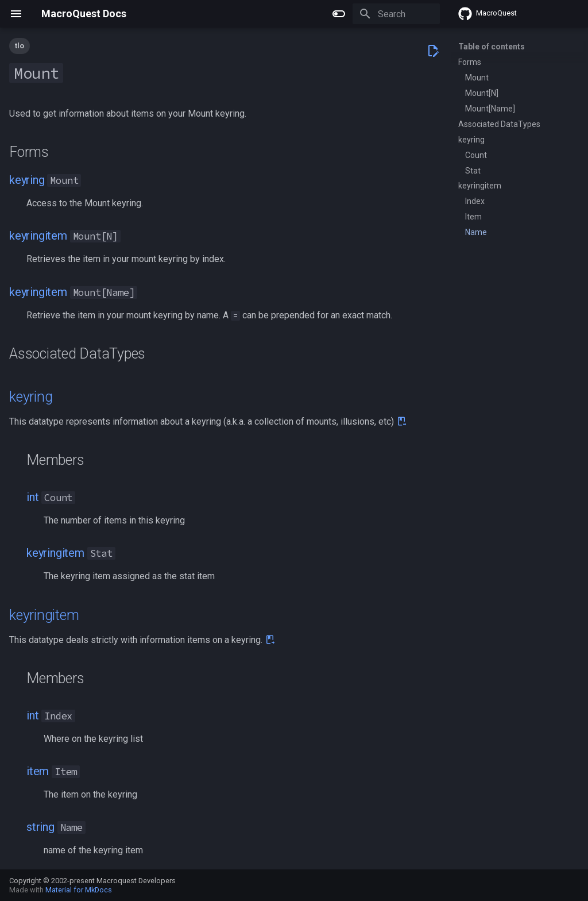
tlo (20, 46)
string (40, 827)
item (38, 771)
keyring (27, 180)
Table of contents (492, 47)
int (32, 497)
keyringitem (38, 236)
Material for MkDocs (79, 890)
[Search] (373, 14)
